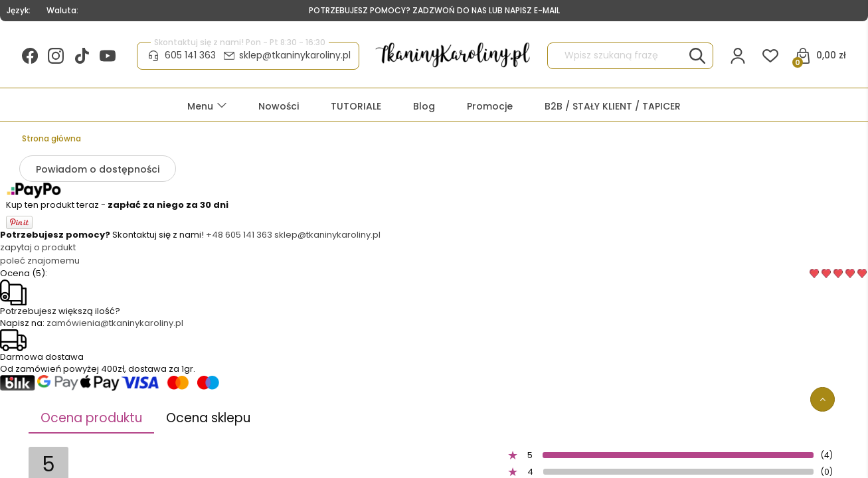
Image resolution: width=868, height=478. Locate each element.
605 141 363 (190, 55)
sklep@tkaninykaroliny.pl (295, 55)
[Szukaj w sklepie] (618, 56)
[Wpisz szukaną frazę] (697, 56)
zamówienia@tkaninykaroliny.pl (115, 323)
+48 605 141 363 (239, 235)
